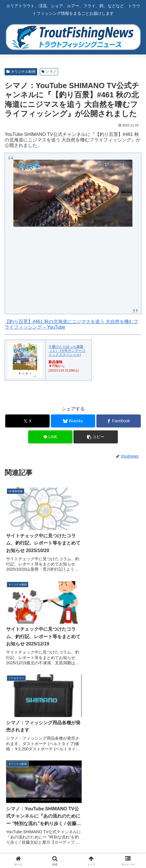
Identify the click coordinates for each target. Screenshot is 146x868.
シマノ (49, 72)
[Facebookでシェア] (119, 421)
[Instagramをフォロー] (36, 781)
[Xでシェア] (27, 421)
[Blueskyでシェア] (73, 421)
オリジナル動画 (21, 72)
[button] (96, 437)
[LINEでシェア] (50, 437)
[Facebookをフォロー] (110, 767)
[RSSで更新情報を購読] (73, 796)
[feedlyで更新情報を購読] (110, 781)
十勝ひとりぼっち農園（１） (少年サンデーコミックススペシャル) (67, 351)
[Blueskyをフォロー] (36, 767)
